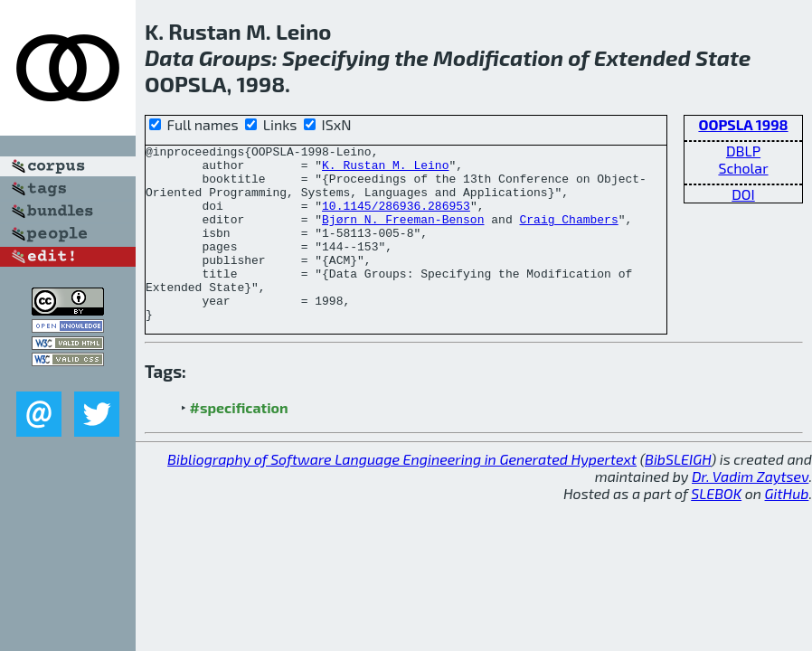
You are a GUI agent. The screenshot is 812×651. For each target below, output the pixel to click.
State (723, 57)
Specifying (336, 57)
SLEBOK (716, 528)
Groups (236, 57)
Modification (498, 57)
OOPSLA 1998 (743, 124)
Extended (642, 57)
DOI (743, 194)
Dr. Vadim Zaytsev (750, 511)
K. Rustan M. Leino (385, 170)
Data (170, 57)
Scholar (743, 168)
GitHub (787, 528)
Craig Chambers (568, 235)
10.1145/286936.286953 (396, 219)
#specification (239, 443)
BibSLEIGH (678, 494)
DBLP (743, 151)
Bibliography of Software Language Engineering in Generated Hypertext (402, 494)
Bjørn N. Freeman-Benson (403, 235)
